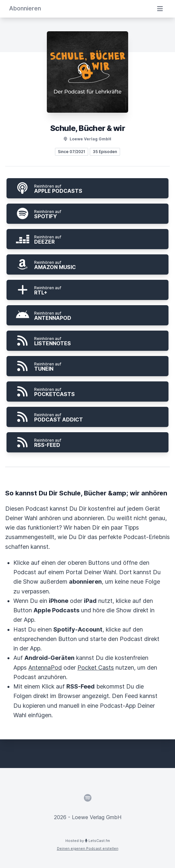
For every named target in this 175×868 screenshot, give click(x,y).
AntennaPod (45, 668)
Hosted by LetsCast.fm (88, 841)
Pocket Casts (96, 668)
